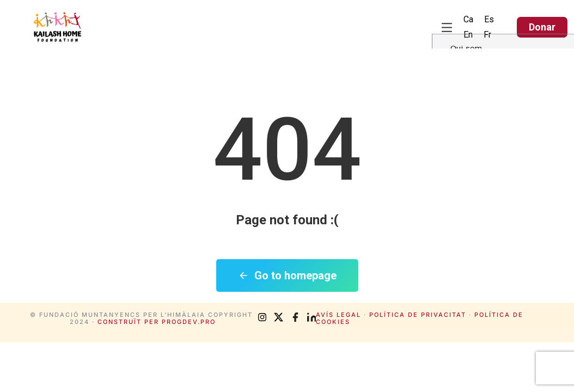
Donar (542, 27)
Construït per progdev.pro (157, 322)
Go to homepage (287, 275)
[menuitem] (468, 20)
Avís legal (338, 315)
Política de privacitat (418, 315)
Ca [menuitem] (468, 19)
